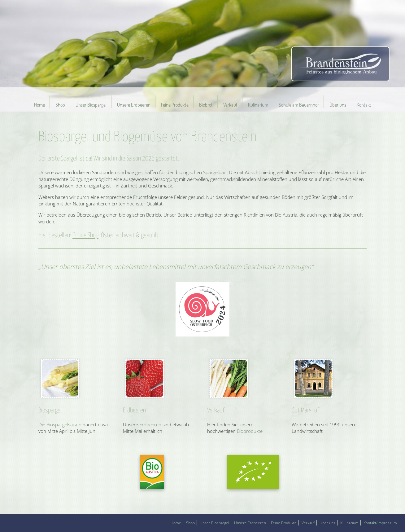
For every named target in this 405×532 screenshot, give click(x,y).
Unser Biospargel (91, 105)
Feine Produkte (175, 105)
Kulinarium (258, 105)
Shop (60, 105)
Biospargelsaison (64, 424)
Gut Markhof (305, 411)
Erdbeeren (134, 411)
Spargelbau (215, 172)
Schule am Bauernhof (299, 105)
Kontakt (364, 105)
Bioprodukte (250, 431)
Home (39, 105)
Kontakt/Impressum (380, 523)
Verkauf (230, 105)
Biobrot (206, 105)
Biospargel (50, 411)
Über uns (338, 105)
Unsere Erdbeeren (134, 105)
